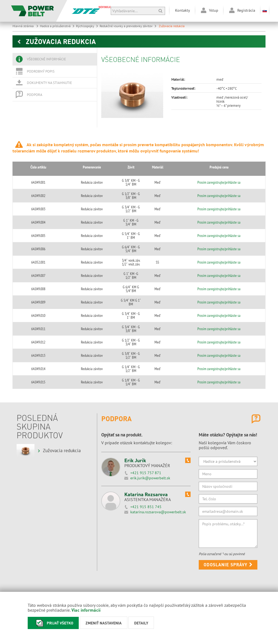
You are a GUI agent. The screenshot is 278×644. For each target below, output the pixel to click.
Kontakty (183, 10)
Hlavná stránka (26, 26)
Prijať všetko (53, 623)
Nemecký (89, 582)
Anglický (89, 573)
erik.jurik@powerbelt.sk (150, 417)
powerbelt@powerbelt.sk (174, 576)
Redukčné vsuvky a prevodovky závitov (128, 26)
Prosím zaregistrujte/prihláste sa (225, 180)
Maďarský (90, 563)
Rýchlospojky (87, 26)
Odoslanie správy (228, 504)
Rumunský (90, 591)
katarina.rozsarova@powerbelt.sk (158, 451)
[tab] (55, 59)
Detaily (141, 623)
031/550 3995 (166, 572)
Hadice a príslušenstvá (57, 26)
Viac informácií (86, 610)
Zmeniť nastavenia (104, 623)
